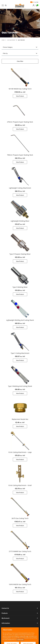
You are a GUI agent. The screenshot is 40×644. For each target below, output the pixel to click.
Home (3, 40)
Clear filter (20, 61)
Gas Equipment (11, 40)
